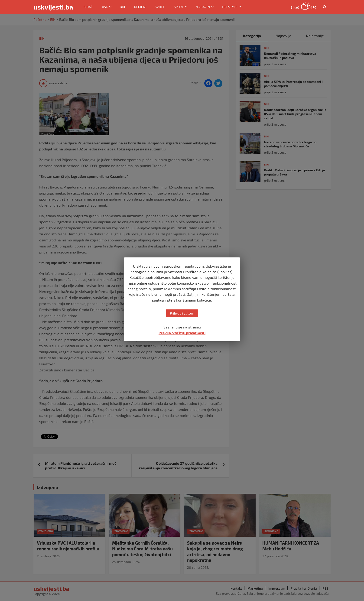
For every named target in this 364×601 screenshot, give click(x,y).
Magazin (203, 7)
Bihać (88, 7)
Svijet (160, 7)
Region (140, 7)
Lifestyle (230, 7)
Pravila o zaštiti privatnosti (182, 333)
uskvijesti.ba (53, 7)
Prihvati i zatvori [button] (182, 313)
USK (105, 7)
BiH (122, 7)
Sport (179, 7)
